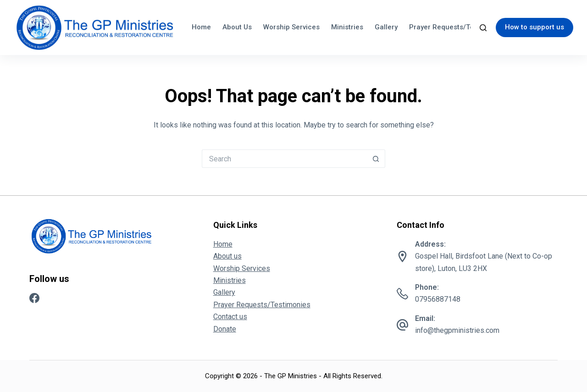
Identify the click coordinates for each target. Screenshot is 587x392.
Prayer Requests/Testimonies (457, 27)
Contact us (230, 317)
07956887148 (438, 299)
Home (201, 27)
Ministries (347, 27)
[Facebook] (34, 298)
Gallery (386, 27)
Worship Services (291, 27)
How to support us (534, 27)
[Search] (483, 28)
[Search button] (376, 159)
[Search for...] (284, 159)
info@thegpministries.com (457, 330)
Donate (225, 329)
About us (237, 27)
